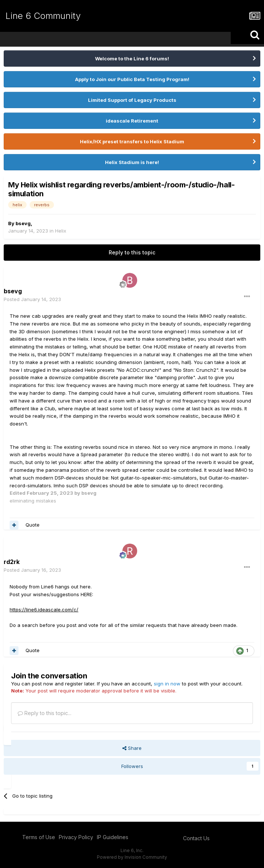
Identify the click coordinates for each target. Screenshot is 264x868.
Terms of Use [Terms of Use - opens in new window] (39, 837)
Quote (33, 525)
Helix (61, 231)
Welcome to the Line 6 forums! (132, 59)
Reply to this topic (132, 252)
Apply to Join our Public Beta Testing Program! (132, 79)
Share (132, 748)
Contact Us (196, 838)
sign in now (167, 684)
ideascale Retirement (132, 121)
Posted (32, 299)
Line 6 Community (43, 16)
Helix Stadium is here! (132, 162)
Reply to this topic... (45, 713)
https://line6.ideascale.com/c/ (44, 610)
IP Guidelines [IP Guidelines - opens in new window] (113, 837)
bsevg (23, 223)
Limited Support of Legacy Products (132, 100)
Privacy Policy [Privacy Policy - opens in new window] (76, 837)
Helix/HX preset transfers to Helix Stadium (132, 141)
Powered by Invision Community (132, 857)
